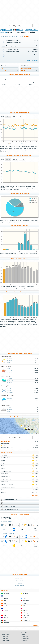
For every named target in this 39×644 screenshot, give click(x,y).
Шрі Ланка (7, 623)
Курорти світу (6, 30)
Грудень (30, 84)
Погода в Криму (24, 640)
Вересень (30, 78)
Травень (17, 78)
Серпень (17, 84)
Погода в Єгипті (5, 633)
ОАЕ (5, 613)
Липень (17, 82)
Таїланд (25, 613)
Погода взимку (19, 578)
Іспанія (6, 603)
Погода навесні (19, 581)
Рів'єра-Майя (5, 482)
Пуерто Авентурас (6, 476)
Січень (4, 78)
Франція (6, 618)
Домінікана (26, 596)
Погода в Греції (24, 637)
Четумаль (4, 492)
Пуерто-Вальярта (6, 479)
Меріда (3, 468)
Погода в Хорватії (25, 638)
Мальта (6, 610)
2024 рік (22, 117)
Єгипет (6, 598)
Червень (17, 80)
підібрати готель (10, 506)
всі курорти (35, 495)
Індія (5, 601)
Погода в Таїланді (25, 633)
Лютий (4, 80)
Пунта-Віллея (5, 474)
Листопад (31, 82)
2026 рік (8, 117)
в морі (26, 70)
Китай (5, 606)
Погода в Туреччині (6, 635)
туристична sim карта (11, 509)
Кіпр (24, 606)
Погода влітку (20, 583)
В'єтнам (25, 593)
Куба (5, 608)
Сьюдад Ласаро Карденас (8, 487)
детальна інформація (32, 61)
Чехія (5, 620)
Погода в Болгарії (5, 637)
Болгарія (6, 593)
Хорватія (26, 618)
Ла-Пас (3, 466)
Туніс (5, 615)
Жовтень (30, 80)
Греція (6, 596)
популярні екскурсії (11, 500)
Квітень (4, 84)
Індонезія (26, 601)
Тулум (3, 490)
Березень (5, 82)
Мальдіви (26, 608)
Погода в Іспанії (5, 638)
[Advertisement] (19, 12)
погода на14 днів (5, 70)
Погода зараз (5, 442)
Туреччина (26, 615)
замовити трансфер (11, 503)
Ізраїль (25, 598)
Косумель (4, 463)
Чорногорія (27, 620)
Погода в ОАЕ (24, 635)
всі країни (36, 625)
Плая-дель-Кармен (6, 471)
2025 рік (15, 117)
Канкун (3, 460)
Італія (25, 603)
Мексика (20, 30)
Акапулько (4, 455)
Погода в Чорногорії (6, 640)
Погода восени (19, 586)
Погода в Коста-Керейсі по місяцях (20, 75)
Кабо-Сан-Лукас (6, 458)
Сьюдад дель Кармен (7, 484)
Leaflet (32, 433)
